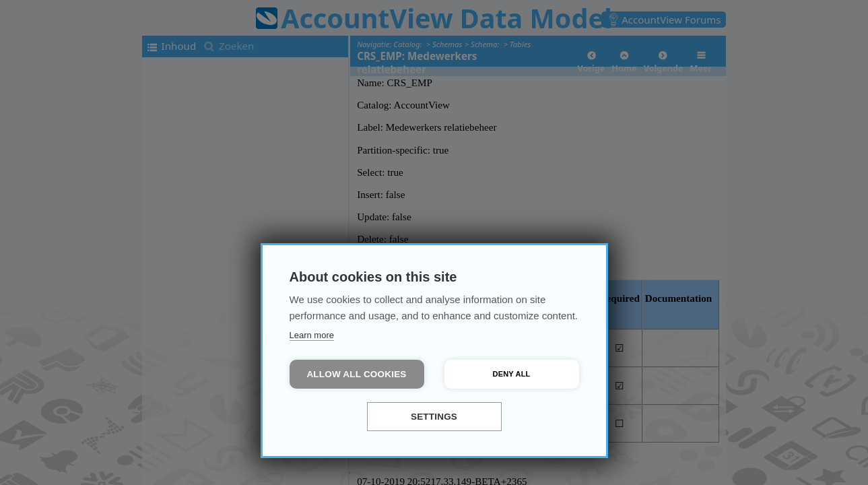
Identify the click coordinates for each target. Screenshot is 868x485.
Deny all (512, 374)
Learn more (312, 335)
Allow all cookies (356, 374)
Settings (434, 417)
